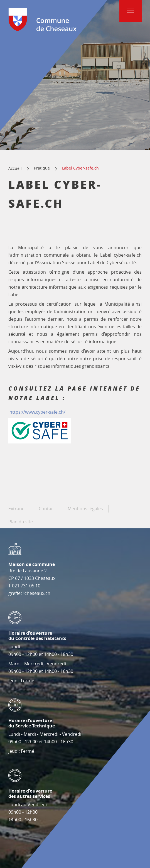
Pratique (42, 168)
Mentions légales (85, 509)
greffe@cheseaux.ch (29, 593)
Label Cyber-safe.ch (80, 168)
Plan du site (21, 522)
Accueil (15, 168)
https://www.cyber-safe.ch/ (37, 412)
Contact (47, 509)
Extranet (17, 509)
